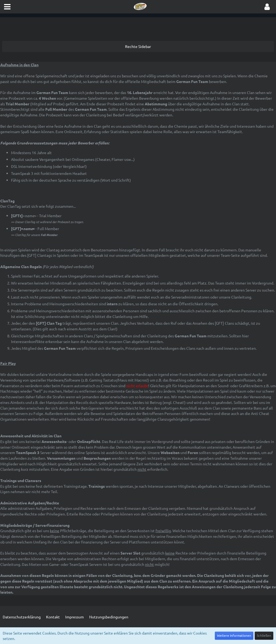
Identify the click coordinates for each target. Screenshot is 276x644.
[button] (7, 7)
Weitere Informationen (234, 635)
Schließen (264, 635)
